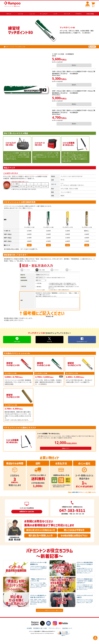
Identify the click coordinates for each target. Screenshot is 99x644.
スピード (54, 181)
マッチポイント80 (21, 43)
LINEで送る (17, 336)
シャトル (12, 43)
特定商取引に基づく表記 (40, 625)
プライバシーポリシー (55, 625)
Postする (50, 336)
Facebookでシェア (82, 336)
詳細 (29, 241)
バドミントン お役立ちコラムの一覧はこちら (49, 607)
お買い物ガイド (76, 489)
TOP (6, 43)
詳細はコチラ (66, 445)
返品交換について (67, 625)
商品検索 (92, 43)
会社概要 (29, 625)
